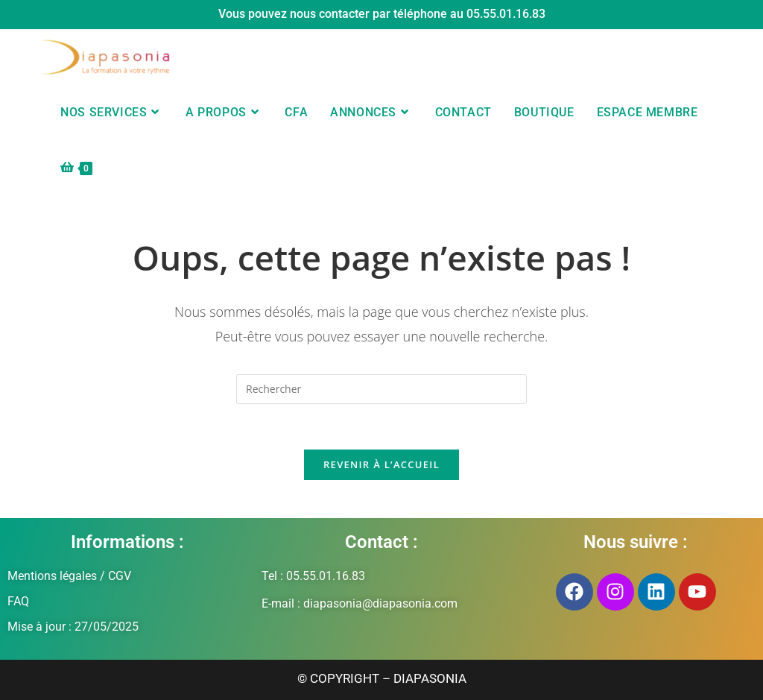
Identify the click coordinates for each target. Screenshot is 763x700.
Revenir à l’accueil (381, 464)
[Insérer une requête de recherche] (381, 389)
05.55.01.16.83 (506, 14)
